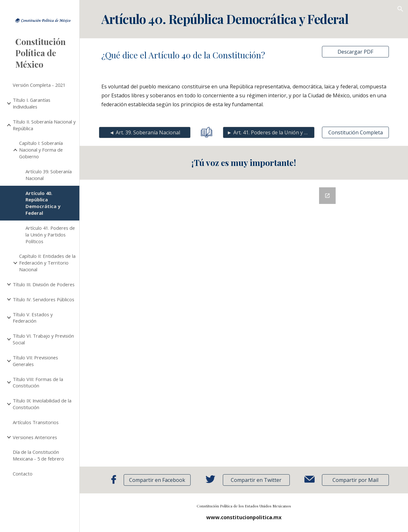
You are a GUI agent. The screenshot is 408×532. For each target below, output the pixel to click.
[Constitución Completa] (355, 132)
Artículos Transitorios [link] (36, 422)
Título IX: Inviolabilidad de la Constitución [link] (42, 404)
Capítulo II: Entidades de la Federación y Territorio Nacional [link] (47, 263)
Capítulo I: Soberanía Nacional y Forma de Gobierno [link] (41, 150)
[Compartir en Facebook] (157, 480)
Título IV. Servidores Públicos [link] (44, 299)
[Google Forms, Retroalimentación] (244, 323)
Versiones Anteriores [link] (35, 437)
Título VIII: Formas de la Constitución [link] (38, 382)
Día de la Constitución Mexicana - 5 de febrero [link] (38, 455)
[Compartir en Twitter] (256, 480)
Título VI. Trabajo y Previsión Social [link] (43, 339)
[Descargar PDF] (355, 52)
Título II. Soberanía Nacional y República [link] (44, 125)
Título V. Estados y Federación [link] (33, 318)
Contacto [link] (23, 474)
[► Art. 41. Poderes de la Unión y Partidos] (269, 132)
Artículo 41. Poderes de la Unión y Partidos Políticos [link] (50, 235)
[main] (244, 19)
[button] (400, 9)
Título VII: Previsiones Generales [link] (35, 361)
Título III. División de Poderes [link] (44, 284)
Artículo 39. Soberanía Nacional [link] (49, 175)
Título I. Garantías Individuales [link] (32, 103)
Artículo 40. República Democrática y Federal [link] (43, 203)
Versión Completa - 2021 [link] (39, 85)
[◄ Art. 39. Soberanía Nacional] (145, 132)
